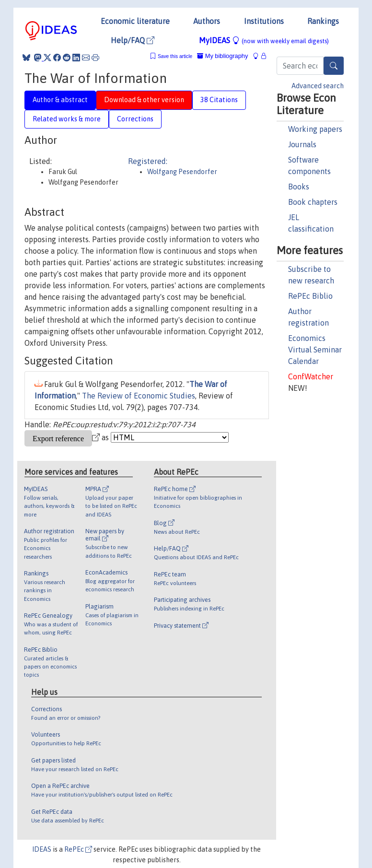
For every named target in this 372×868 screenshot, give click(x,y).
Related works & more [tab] (67, 119)
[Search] (334, 66)
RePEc (78, 849)
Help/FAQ (133, 40)
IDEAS (42, 849)
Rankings (323, 21)
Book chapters (313, 202)
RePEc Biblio (310, 296)
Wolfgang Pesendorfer (182, 172)
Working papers (315, 129)
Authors (207, 21)
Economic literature (135, 21)
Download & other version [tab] (144, 100)
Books (299, 187)
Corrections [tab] (135, 119)
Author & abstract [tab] (60, 100)
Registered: (148, 161)
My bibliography (222, 56)
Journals (302, 144)
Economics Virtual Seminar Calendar (315, 350)
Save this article (175, 56)
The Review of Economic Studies (139, 396)
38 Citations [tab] (219, 100)
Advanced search (318, 86)
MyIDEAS (264, 40)
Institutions (264, 21)
